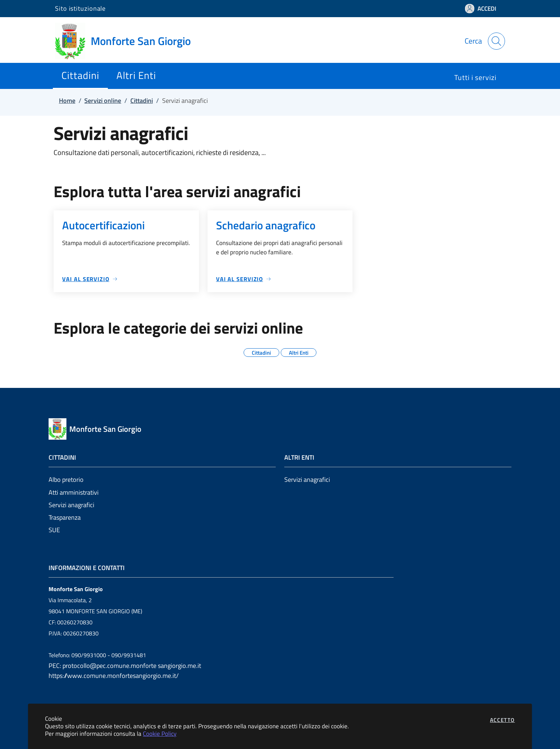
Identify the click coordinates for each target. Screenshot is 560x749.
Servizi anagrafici (71, 505)
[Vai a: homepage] (127, 41)
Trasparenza (65, 517)
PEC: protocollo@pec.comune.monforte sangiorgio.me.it (125, 666)
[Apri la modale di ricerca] (496, 41)
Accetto (502, 720)
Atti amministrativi (74, 492)
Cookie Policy (160, 733)
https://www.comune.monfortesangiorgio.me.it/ (114, 676)
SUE (54, 530)
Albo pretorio (66, 480)
